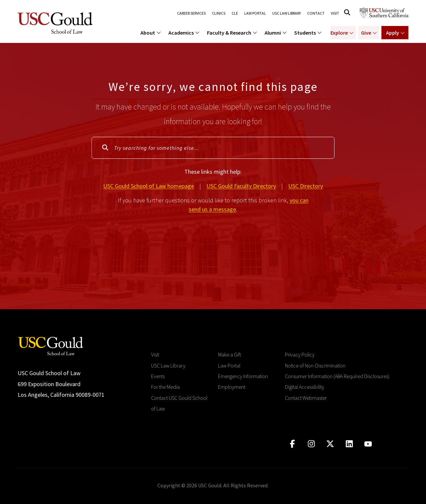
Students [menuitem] (305, 33)
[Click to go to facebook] (292, 444)
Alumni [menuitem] (273, 33)
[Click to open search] (347, 13)
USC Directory (306, 186)
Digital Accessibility (305, 387)
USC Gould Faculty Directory (241, 186)
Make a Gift (229, 355)
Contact (316, 13)
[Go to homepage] (51, 345)
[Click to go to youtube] (368, 444)
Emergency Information (243, 376)
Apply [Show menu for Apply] (393, 33)
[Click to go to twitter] (330, 444)
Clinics (218, 13)
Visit (335, 13)
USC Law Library (286, 13)
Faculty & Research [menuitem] (229, 33)
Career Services (191, 13)
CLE (234, 13)
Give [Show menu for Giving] (366, 33)
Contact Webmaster (306, 398)
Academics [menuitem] (181, 33)
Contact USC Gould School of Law (179, 403)
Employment (232, 387)
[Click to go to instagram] (311, 444)
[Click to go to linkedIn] (349, 444)
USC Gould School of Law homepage (149, 186)
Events (158, 376)
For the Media (165, 387)
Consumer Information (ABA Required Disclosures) (337, 376)
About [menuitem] (148, 33)
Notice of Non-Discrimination (315, 366)
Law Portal (255, 13)
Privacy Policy (300, 355)
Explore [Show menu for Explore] (339, 33)
